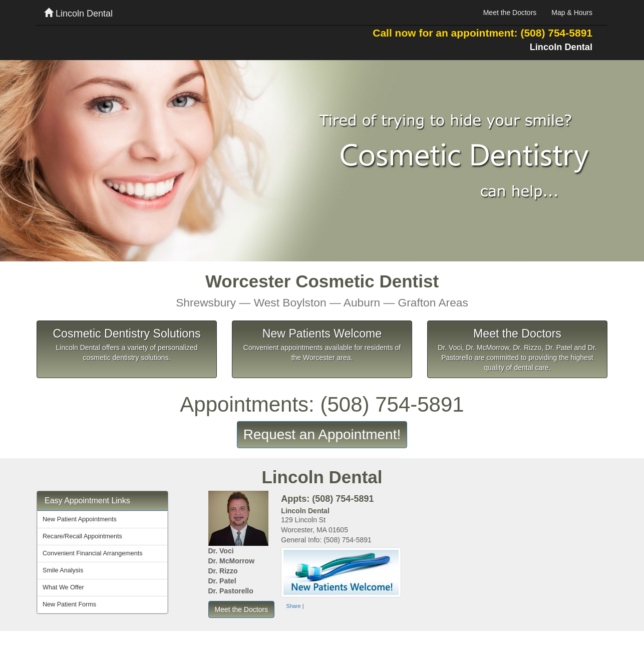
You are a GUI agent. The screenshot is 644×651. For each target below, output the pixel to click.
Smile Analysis (63, 570)
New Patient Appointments (80, 519)
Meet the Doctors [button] (242, 609)
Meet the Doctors (510, 13)
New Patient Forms (69, 604)
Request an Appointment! (322, 434)
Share (293, 606)
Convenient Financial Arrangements (93, 553)
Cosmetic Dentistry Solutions (126, 334)
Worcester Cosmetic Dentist (322, 290)
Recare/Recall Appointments (82, 536)
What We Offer (63, 587)
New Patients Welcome (322, 334)
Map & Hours (572, 13)
